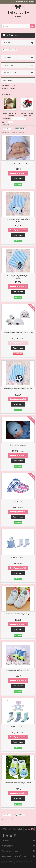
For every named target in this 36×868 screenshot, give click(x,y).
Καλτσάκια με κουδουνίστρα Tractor (18, 783)
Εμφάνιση (4, 122)
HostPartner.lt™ (25, 861)
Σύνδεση (31, 2)
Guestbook (9, 80)
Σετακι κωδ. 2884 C (18, 726)
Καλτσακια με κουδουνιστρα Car (18, 670)
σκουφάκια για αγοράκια (10, 114)
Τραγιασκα (18, 501)
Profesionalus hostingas (10, 863)
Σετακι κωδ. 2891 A (18, 558)
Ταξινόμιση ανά (6, 118)
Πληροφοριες (10, 73)
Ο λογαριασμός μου (10, 851)
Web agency (16, 861)
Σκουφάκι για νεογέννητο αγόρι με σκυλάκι (18, 220)
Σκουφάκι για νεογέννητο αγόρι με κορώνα (18, 277)
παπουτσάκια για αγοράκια (27, 114)
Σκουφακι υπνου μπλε (18, 445)
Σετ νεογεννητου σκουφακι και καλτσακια (18, 332)
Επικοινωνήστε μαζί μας (22, 2)
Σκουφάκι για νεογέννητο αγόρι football (18, 389)
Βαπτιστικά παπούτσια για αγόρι (18, 614)
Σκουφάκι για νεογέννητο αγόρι (18, 163)
